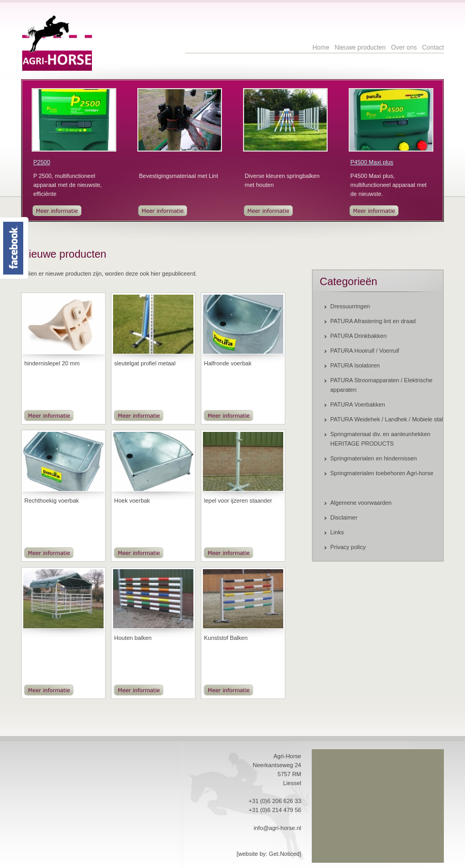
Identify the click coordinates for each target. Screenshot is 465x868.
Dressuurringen (350, 306)
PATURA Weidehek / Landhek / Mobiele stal (387, 419)
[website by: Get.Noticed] (269, 854)
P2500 (42, 162)
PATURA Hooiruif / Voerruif (365, 351)
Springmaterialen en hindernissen (374, 458)
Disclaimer (344, 517)
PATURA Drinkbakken (359, 336)
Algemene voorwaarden (361, 503)
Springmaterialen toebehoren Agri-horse (382, 473)
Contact (433, 48)
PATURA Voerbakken (358, 404)
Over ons (404, 48)
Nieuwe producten (360, 48)
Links (337, 532)
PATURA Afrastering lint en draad (373, 321)
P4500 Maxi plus (372, 162)
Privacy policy (348, 547)
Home (321, 48)
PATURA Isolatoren (355, 365)
